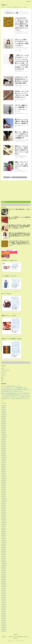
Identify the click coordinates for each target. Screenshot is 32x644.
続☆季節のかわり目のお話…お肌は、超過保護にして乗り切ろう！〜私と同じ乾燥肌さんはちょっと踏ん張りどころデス (19, 227)
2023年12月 (4, 455)
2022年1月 (4, 496)
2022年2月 (4, 494)
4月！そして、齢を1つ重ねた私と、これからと (11, 386)
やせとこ (4, 5)
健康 (22, 156)
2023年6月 (4, 466)
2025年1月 (4, 432)
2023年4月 (4, 469)
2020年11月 (4, 521)
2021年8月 (4, 505)
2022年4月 (4, 491)
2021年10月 (4, 501)
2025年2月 (4, 430)
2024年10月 (4, 438)
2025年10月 (4, 416)
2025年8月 (4, 420)
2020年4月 (4, 533)
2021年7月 (4, 507)
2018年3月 (4, 578)
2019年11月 (4, 542)
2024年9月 (4, 439)
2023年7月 (4, 464)
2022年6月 (4, 487)
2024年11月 (4, 436)
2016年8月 (4, 612)
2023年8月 (4, 462)
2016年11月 (4, 606)
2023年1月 (4, 475)
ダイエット (25, 34)
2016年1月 (4, 624)
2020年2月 (4, 537)
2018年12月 (4, 562)
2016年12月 (4, 604)
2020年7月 (4, 528)
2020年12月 (4, 519)
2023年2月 (4, 473)
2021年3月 (4, 514)
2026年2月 (4, 409)
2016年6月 (4, 615)
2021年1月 (4, 517)
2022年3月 (4, 493)
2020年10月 (4, 523)
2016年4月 (4, 619)
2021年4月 (4, 512)
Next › (21, 177)
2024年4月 (4, 448)
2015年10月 (4, 629)
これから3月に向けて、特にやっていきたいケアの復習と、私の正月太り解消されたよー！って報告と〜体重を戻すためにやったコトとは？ (21, 24)
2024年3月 (4, 450)
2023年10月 (4, 459)
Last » (25, 177)
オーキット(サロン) (5, 370)
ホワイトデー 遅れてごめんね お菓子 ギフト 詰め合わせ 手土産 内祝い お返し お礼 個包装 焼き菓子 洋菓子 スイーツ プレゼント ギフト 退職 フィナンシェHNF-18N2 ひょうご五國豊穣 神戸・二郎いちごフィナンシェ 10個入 (16, 324)
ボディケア (24, 140)
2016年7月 (4, 613)
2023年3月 (4, 471)
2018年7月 (4, 571)
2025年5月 (4, 425)
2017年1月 (4, 603)
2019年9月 (4, 546)
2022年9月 (4, 482)
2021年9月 (4, 503)
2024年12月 (4, 434)
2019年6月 (4, 551)
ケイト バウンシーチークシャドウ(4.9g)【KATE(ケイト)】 (16, 265)
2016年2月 (4, 622)
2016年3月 (4, 620)
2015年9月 (4, 631)
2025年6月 (4, 423)
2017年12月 (4, 583)
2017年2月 (4, 601)
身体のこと (23, 158)
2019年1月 (4, 560)
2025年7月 (4, 422)
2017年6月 (4, 594)
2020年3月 (4, 535)
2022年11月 (4, 478)
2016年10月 (4, 608)
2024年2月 (4, 452)
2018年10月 (4, 565)
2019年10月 (4, 544)
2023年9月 (4, 461)
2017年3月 (4, 599)
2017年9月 (4, 588)
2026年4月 (4, 406)
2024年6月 (4, 445)
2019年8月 (4, 548)
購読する (4, 202)
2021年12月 (4, 498)
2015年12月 (4, 626)
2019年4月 (4, 555)
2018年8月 (4, 569)
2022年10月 (4, 480)
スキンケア (24, 32)
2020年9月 (4, 525)
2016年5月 (4, 617)
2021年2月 (4, 516)
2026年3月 (4, 407)
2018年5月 (4, 574)
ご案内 (3, 368)
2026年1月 (4, 411)
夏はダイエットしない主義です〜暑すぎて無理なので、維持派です (21, 121)
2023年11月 (4, 457)
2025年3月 (4, 429)
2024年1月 (4, 454)
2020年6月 (4, 530)
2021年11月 (4, 500)
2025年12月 (4, 413)
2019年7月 (4, 549)
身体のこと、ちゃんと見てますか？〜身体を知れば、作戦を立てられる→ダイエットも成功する (21, 150)
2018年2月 (4, 580)
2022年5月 (4, 489)
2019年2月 (4, 558)
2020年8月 (4, 526)
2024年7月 (4, 443)
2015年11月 (4, 627)
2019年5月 (4, 553)
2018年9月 (4, 567)
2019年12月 (4, 541)
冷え (23, 142)
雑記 (18, 34)
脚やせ (27, 140)
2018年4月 (4, 576)
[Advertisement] (13, 191)
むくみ (16, 142)
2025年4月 (4, 427)
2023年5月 (4, 468)
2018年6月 (4, 572)
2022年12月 (4, 477)
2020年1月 (4, 539)
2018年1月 (4, 581)
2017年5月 (4, 596)
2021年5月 (4, 510)
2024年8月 (4, 441)
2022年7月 (4, 485)
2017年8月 (4, 590)
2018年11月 (4, 564)
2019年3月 (4, 556)
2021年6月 (4, 509)
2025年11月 (4, 414)
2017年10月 (4, 587)
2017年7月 (4, 592)
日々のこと (21, 87)
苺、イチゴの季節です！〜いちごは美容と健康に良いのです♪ (14, 388)
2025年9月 (4, 418)
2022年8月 (4, 484)
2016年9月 (4, 610)
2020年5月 (4, 532)
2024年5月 (4, 446)
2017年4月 (4, 597)
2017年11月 (4, 585)
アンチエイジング (20, 49)
